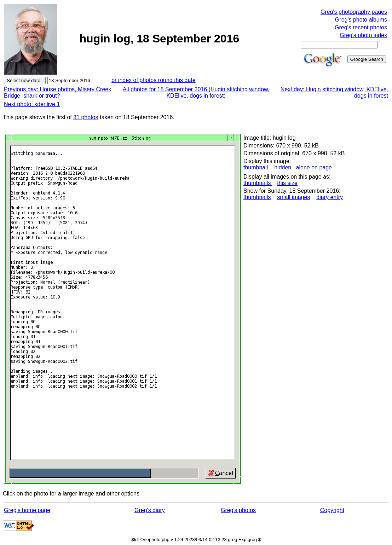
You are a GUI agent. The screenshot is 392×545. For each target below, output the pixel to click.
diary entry (330, 197)
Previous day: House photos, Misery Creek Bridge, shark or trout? (57, 92)
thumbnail (256, 167)
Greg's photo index (363, 35)
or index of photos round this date (154, 80)
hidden (283, 167)
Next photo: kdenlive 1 (32, 104)
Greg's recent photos (361, 27)
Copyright (332, 510)
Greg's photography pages (354, 12)
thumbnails (258, 183)
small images (293, 197)
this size (287, 183)
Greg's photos (238, 510)
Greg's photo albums (361, 20)
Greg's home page (27, 510)
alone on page (314, 167)
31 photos (86, 117)
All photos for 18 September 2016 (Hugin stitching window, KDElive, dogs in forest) (196, 92)
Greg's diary (150, 510)
